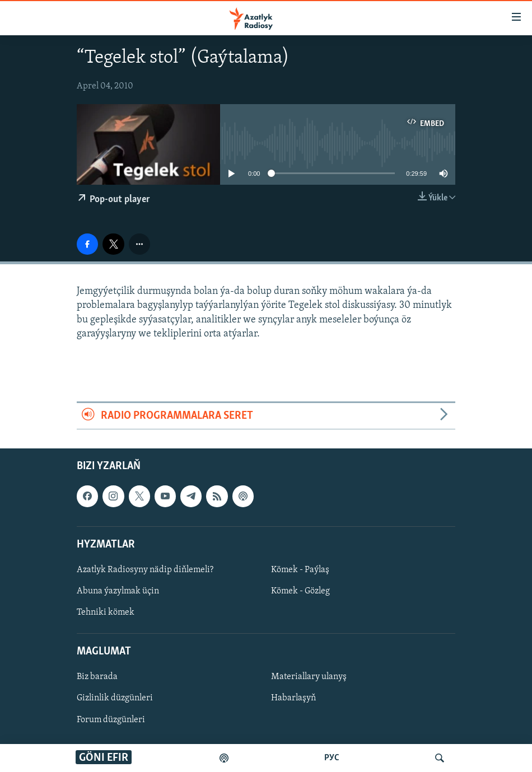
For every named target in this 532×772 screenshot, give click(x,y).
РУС (332, 758)
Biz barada (97, 677)
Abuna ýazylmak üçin (118, 591)
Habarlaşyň (293, 699)
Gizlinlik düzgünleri (115, 699)
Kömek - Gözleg (300, 591)
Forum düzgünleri (111, 720)
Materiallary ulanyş (309, 677)
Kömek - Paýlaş (300, 570)
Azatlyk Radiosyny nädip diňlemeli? (145, 570)
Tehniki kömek (106, 612)
